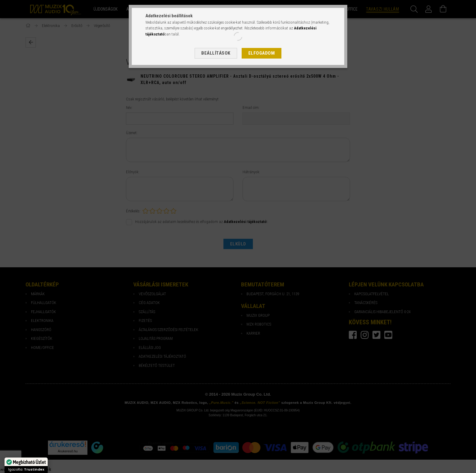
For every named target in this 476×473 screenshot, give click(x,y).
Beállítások (216, 53)
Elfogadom (262, 53)
